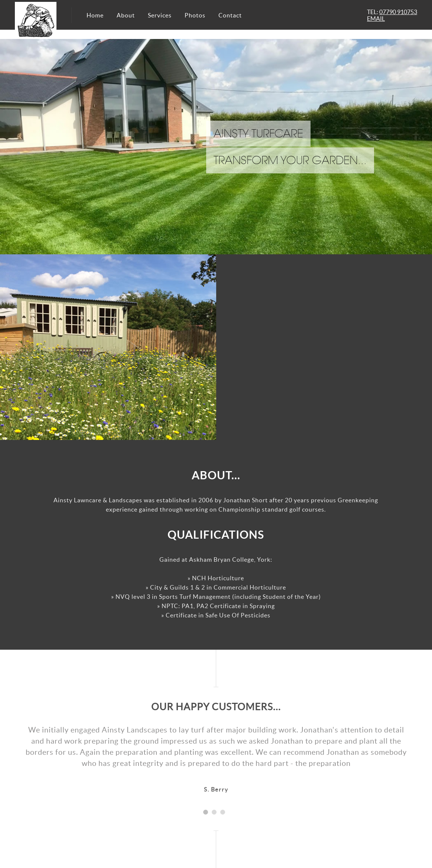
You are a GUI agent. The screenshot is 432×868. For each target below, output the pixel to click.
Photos (195, 15)
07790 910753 (398, 12)
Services (160, 15)
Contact (230, 15)
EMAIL (376, 19)
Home (95, 15)
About (126, 15)
